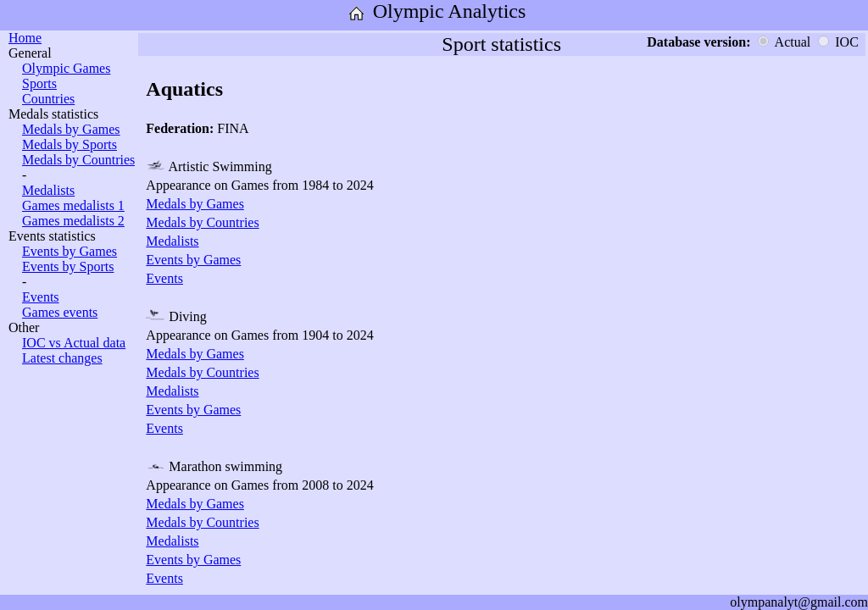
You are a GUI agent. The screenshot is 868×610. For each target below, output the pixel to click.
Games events (60, 312)
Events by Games (70, 251)
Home (25, 38)
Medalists (48, 190)
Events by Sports (68, 266)
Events (41, 297)
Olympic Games (66, 68)
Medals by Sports (70, 144)
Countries (48, 99)
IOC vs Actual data (74, 343)
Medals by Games (71, 129)
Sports (39, 83)
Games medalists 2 (73, 221)
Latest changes (62, 358)
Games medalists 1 (73, 205)
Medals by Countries (78, 160)
